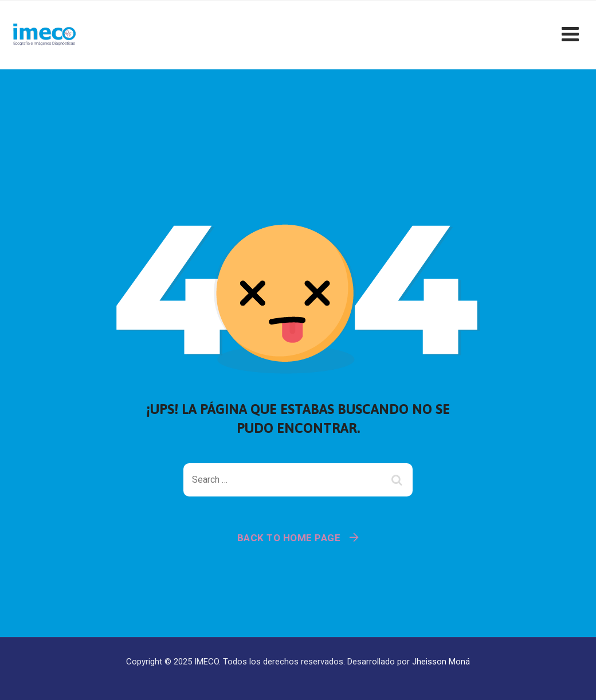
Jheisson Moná (441, 662)
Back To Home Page (289, 538)
